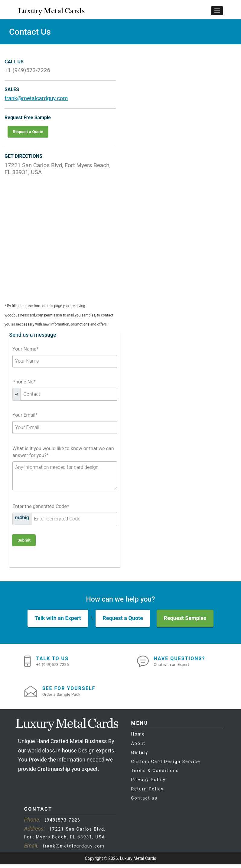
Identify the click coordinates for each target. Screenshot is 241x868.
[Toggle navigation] (217, 14)
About (138, 747)
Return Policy (148, 792)
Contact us (144, 802)
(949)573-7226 (63, 824)
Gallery (140, 756)
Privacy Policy (148, 783)
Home (138, 738)
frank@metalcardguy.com (37, 101)
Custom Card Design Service (166, 765)
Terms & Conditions (155, 774)
